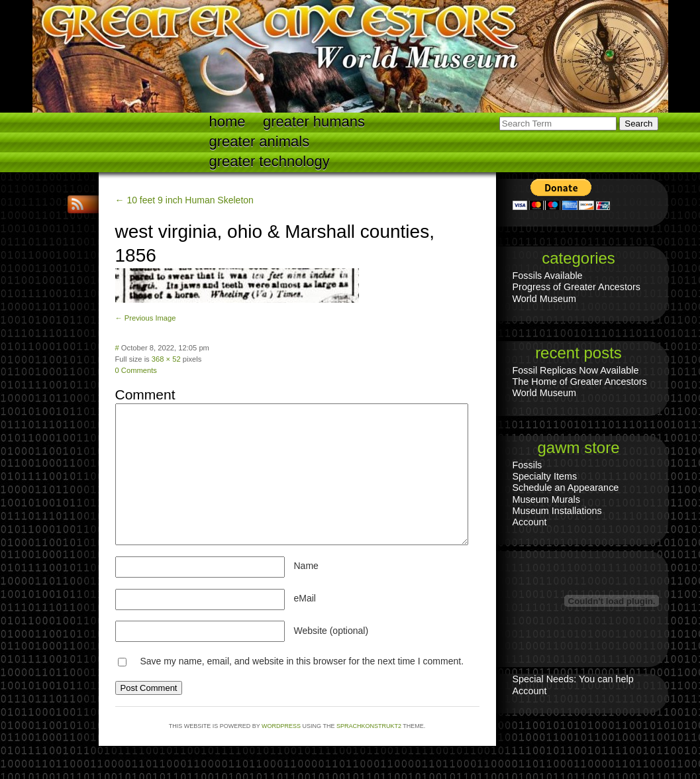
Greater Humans (314, 122)
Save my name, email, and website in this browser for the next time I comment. (302, 661)
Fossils (527, 465)
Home (227, 122)
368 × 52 (166, 359)
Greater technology (270, 161)
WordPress (281, 726)
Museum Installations (557, 511)
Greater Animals (260, 141)
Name (306, 566)
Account (530, 522)
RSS (79, 204)
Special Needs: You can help (573, 679)
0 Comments (136, 370)
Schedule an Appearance (566, 488)
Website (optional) (331, 631)
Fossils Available (548, 276)
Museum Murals (546, 499)
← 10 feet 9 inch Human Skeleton (184, 200)
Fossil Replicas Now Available (576, 370)
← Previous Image (146, 318)
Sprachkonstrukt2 (369, 726)
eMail (305, 598)
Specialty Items (545, 476)
